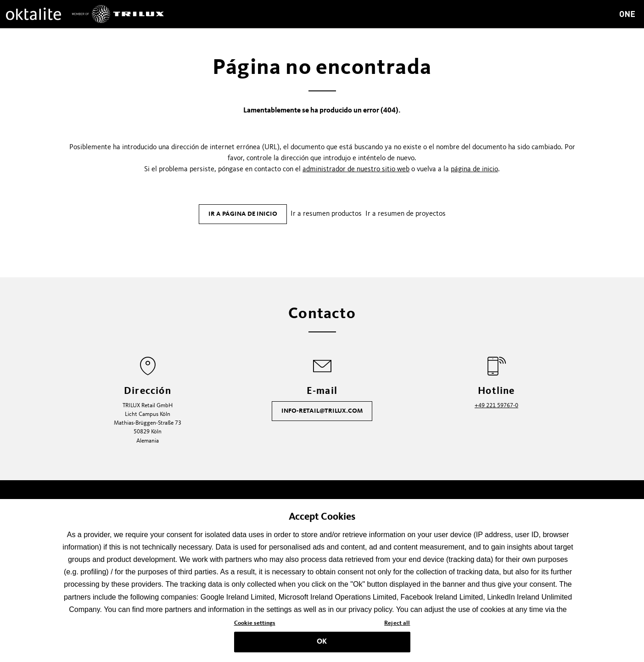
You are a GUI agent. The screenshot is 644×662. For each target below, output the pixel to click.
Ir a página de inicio (243, 214)
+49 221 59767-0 (496, 406)
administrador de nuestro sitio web (356, 169)
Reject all (397, 627)
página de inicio (474, 169)
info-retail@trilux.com (322, 411)
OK (322, 645)
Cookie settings (255, 627)
